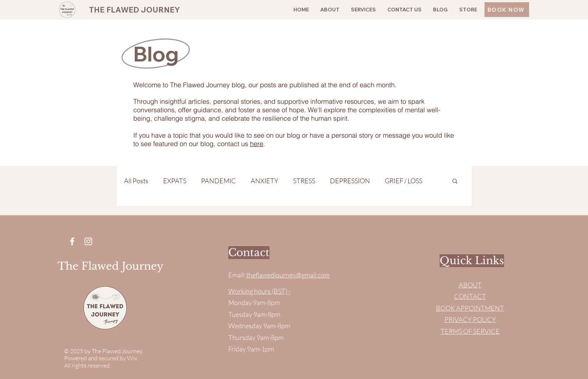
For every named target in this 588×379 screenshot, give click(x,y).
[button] (455, 182)
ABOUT (470, 285)
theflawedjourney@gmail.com (288, 275)
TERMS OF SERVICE (470, 331)
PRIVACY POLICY (470, 319)
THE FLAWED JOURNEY (135, 10)
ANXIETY (265, 181)
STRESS (304, 181)
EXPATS (175, 181)
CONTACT (470, 296)
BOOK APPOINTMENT (470, 308)
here (257, 144)
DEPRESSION (350, 181)
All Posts (136, 181)
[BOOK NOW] (507, 10)
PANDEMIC (219, 181)
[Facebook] (72, 241)
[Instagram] (88, 241)
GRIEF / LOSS (404, 181)
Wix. (133, 358)
